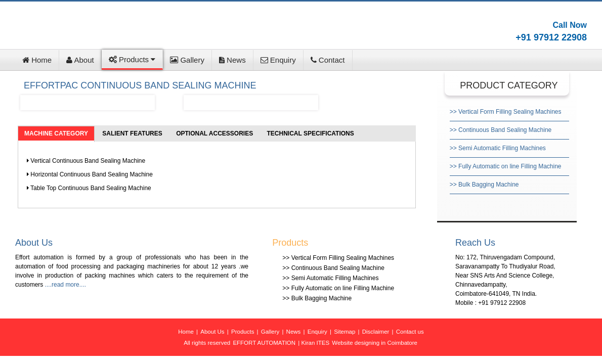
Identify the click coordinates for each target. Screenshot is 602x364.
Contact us (410, 332)
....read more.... (66, 285)
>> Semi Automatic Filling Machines (498, 148)
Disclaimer (376, 332)
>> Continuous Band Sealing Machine (501, 130)
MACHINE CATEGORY (56, 133)
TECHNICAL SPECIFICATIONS (311, 133)
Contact (328, 60)
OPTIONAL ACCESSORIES (214, 133)
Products (132, 59)
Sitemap (345, 332)
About (80, 60)
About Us (212, 332)
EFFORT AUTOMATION (264, 343)
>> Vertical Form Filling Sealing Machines (506, 112)
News (232, 60)
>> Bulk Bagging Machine (484, 185)
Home (37, 60)
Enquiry (278, 60)
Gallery (187, 60)
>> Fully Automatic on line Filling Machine (506, 166)
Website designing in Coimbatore (375, 343)
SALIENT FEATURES (132, 133)
